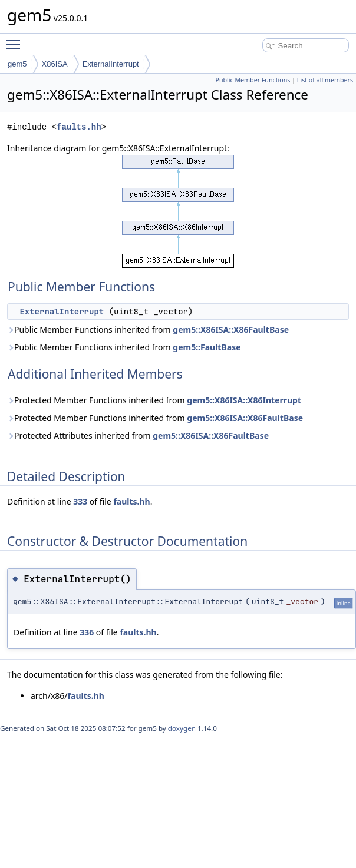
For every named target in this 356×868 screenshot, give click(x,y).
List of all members (325, 80)
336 (87, 632)
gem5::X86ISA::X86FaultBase (231, 329)
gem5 (17, 64)
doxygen (182, 728)
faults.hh (79, 127)
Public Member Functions (253, 80)
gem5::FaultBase (207, 347)
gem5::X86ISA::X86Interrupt (244, 400)
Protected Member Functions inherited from (154, 400)
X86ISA (55, 64)
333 (80, 501)
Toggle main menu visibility (16, 39)
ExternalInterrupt (111, 64)
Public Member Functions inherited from (148, 329)
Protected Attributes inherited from (138, 435)
